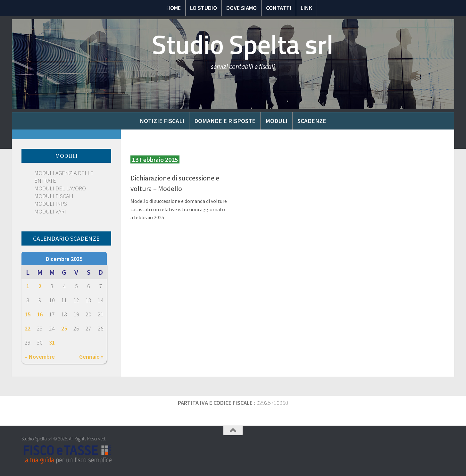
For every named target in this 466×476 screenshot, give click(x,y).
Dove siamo (241, 8)
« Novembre (40, 357)
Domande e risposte (225, 121)
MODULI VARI (50, 211)
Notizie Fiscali (162, 121)
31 (52, 342)
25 (64, 328)
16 (40, 314)
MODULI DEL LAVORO (60, 188)
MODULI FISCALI (54, 196)
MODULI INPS (51, 204)
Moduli (276, 121)
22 (28, 328)
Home (174, 8)
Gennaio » (91, 357)
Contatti (279, 8)
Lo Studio (204, 8)
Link (306, 8)
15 (28, 314)
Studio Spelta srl (243, 45)
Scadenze (312, 121)
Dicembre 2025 (64, 259)
